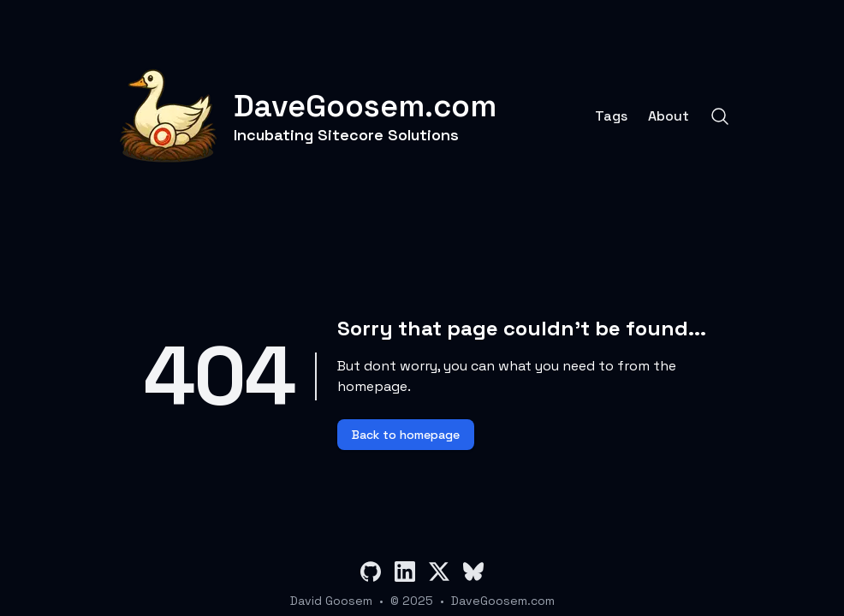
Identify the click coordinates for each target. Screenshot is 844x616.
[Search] (720, 116)
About (669, 116)
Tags (611, 116)
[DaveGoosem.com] (305, 116)
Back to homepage (406, 435)
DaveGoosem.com (503, 601)
